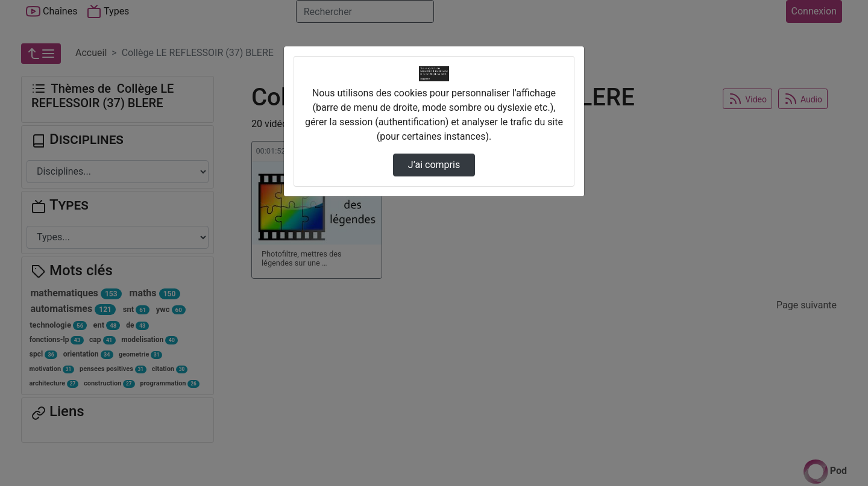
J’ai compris (434, 165)
